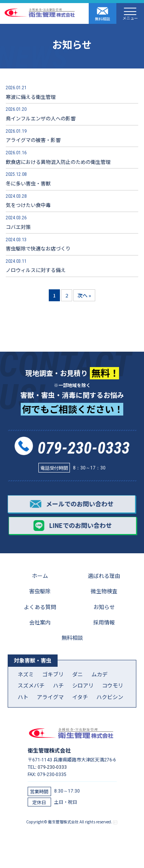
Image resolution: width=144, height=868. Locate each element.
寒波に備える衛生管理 (31, 92)
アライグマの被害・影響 (33, 136)
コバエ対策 (24, 222)
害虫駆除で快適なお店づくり (38, 244)
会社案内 (40, 622)
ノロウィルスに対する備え (36, 266)
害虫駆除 (40, 591)
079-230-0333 (84, 448)
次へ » (84, 295)
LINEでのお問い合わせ (73, 526)
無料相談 (103, 14)
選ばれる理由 (104, 576)
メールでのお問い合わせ (71, 504)
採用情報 (104, 622)
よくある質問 (40, 607)
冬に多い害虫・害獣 (28, 179)
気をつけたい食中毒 (28, 201)
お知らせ (104, 607)
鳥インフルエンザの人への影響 (41, 114)
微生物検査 (104, 591)
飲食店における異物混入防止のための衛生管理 (58, 157)
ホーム (40, 576)
